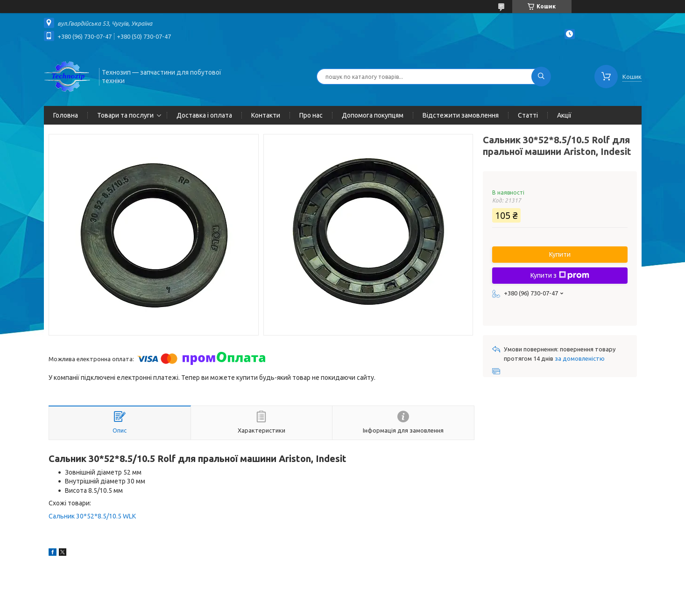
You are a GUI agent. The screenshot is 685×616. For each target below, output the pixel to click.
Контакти (266, 115)
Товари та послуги (125, 115)
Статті (528, 115)
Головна (66, 115)
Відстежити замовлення (461, 115)
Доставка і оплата (204, 115)
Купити (560, 254)
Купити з (560, 275)
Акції (564, 115)
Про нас (311, 115)
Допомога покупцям (373, 115)
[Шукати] (541, 77)
